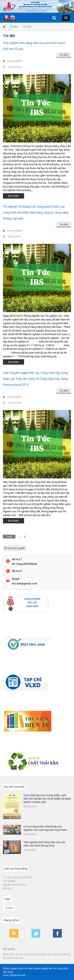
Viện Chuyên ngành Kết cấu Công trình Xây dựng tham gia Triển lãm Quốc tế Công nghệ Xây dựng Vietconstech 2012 (36, 379)
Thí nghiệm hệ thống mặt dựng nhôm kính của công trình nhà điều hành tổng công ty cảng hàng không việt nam (36, 213)
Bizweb (22, 975)
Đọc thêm (14, 196)
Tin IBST (9, 908)
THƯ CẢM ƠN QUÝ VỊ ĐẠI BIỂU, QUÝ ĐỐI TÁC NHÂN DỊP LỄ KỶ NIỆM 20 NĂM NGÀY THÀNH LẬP (47, 799)
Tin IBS (64, 55)
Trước (9, 537)
